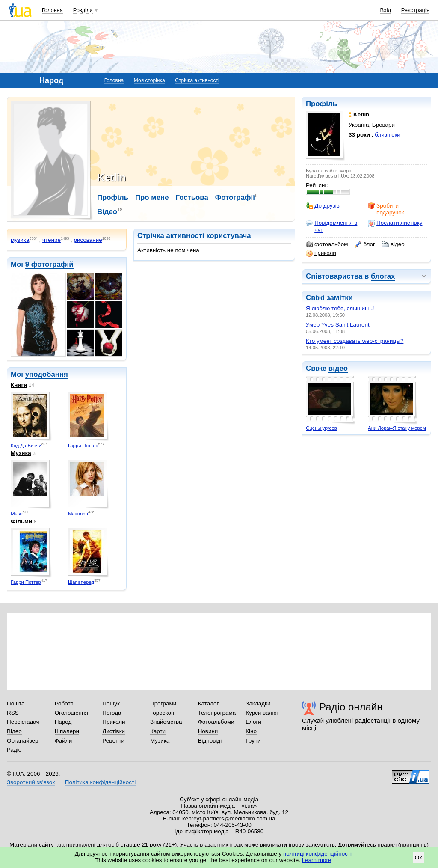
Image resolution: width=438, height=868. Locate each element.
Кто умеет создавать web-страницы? (355, 341)
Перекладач (23, 722)
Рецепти (113, 741)
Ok (419, 858)
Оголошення (71, 713)
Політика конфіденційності (100, 782)
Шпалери (67, 731)
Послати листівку (395, 223)
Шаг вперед (81, 582)
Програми (163, 703)
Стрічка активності (197, 80)
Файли (64, 741)
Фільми (21, 522)
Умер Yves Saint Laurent (338, 325)
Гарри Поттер (83, 446)
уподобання (47, 374)
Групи (253, 741)
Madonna (78, 514)
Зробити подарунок (386, 209)
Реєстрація (415, 10)
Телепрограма (217, 713)
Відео (107, 212)
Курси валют (262, 713)
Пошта (16, 703)
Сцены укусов (321, 428)
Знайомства (166, 722)
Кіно (251, 731)
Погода (112, 713)
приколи (321, 253)
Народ (63, 722)
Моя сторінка (149, 80)
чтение (52, 240)
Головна (52, 10)
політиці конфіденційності (317, 854)
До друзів (323, 206)
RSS (13, 713)
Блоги (253, 722)
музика (20, 240)
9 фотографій (49, 264)
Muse (17, 514)
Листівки (114, 731)
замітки (340, 298)
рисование (88, 240)
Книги (19, 385)
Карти (158, 731)
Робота (64, 703)
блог (365, 244)
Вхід (386, 10)
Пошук (111, 703)
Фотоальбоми (216, 722)
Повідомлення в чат (331, 226)
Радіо (14, 750)
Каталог (209, 703)
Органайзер (22, 741)
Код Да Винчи (26, 446)
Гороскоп (162, 713)
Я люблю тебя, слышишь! (340, 308)
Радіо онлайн (351, 707)
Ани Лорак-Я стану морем (397, 428)
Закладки (258, 703)
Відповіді (210, 741)
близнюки (388, 135)
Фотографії (235, 198)
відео (393, 244)
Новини (208, 731)
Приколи (114, 722)
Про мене (152, 198)
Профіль (321, 104)
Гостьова (192, 198)
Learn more (317, 860)
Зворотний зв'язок (31, 782)
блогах (383, 276)
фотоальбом (327, 244)
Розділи (83, 10)
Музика (21, 453)
